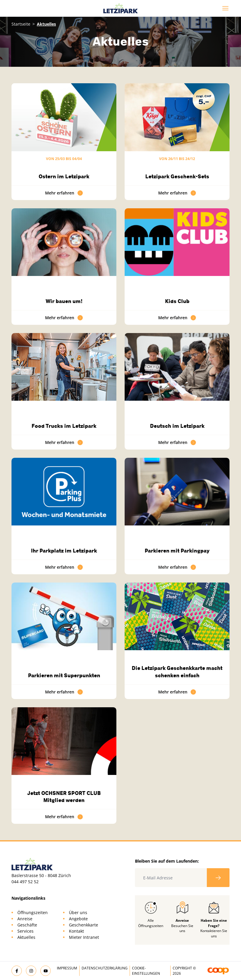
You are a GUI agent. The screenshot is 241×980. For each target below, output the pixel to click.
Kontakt (76, 931)
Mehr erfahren (64, 193)
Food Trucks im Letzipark (64, 426)
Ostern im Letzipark (64, 177)
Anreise (25, 919)
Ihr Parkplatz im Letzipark (64, 551)
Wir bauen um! (64, 301)
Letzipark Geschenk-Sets (177, 177)
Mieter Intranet (84, 937)
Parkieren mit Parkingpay (177, 551)
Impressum (67, 968)
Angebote (78, 919)
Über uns (78, 912)
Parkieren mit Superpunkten (64, 675)
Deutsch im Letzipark (177, 426)
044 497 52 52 (25, 882)
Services (25, 931)
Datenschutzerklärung (105, 968)
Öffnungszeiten (33, 912)
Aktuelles (26, 937)
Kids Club (177, 301)
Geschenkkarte (84, 925)
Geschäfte (27, 925)
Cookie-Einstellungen (146, 971)
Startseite (21, 24)
